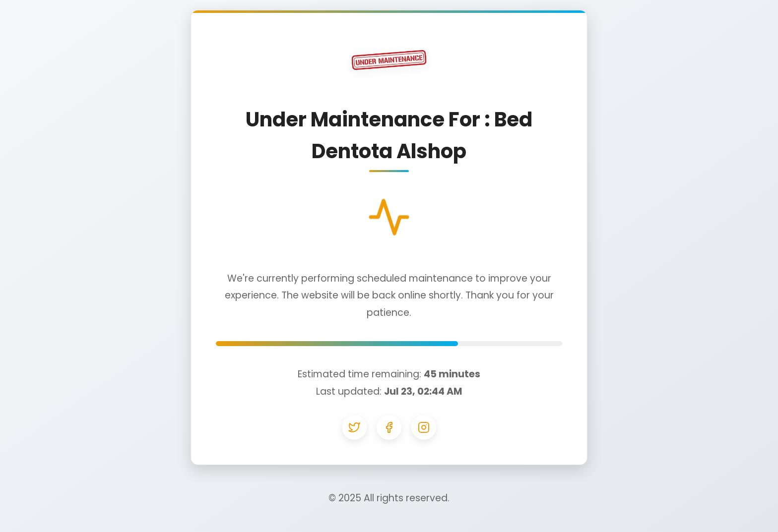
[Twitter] (354, 427)
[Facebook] (389, 427)
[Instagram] (424, 427)
